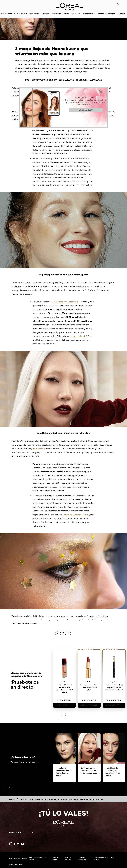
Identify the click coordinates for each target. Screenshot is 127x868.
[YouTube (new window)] (23, 844)
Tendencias (56, 14)
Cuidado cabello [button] (8, 14)
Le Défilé (121, 14)
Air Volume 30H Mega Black (75, 515)
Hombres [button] (46, 14)
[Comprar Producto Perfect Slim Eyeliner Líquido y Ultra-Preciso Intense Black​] (114, 705)
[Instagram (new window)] (11, 844)
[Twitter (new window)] (18, 844)
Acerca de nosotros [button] (107, 14)
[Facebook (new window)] (15, 844)
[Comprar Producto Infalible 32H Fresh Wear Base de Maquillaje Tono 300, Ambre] (64, 705)
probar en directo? (79, 336)
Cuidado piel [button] (34, 14)
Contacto (25, 858)
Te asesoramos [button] (89, 14)
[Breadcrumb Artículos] (25, 799)
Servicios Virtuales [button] (72, 14)
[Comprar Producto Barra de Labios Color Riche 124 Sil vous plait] (89, 705)
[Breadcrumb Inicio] (12, 799)
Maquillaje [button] (22, 14)
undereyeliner (38, 449)
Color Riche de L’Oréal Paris (65, 302)
